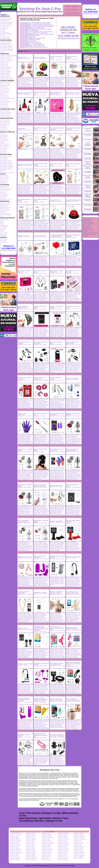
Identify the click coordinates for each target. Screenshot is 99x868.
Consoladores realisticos (7, 48)
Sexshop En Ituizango (79, 844)
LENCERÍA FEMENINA (88, 222)
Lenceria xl (3, 94)
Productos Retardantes (6, 215)
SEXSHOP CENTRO (87, 229)
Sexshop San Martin (25, 42)
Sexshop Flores (24, 32)
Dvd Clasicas (4, 150)
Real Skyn (3, 31)
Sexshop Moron (24, 37)
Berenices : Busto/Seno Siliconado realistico (56, 592)
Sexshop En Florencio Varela (80, 847)
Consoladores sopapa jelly (7, 49)
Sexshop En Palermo (15, 838)
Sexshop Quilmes (25, 36)
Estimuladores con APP (6, 156)
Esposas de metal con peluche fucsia (40, 378)
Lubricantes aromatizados (7, 22)
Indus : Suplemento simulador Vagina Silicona (73, 700)
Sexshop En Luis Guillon (63, 839)
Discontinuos (4, 241)
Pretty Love (4, 228)
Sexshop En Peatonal (47, 836)
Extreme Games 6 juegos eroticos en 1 (57, 271)
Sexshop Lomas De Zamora (48, 842)
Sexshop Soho (45, 858)
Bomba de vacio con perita (73, 557)
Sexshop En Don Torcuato (16, 849)
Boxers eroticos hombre (6, 112)
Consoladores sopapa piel (7, 51)
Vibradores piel (4, 66)
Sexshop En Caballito (31, 854)
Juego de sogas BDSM (56, 521)
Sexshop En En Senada (63, 848)
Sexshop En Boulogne (79, 854)
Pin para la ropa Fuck (39, 57)
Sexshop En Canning (15, 854)
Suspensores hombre (6, 117)
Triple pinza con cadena (40, 592)
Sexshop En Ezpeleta (15, 848)
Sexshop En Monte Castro (48, 838)
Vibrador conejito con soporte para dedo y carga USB (57, 628)
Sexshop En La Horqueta (47, 844)
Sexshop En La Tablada (63, 842)
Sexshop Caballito (25, 29)
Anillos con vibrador (5, 58)
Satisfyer (3, 230)
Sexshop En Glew (78, 845)
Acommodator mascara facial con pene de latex (72, 592)
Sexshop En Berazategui (79, 855)
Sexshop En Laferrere (15, 842)
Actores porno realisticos (7, 42)
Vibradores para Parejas (6, 57)
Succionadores (4, 159)
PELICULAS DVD (87, 227)
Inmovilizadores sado (6, 124)
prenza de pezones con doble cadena (24, 592)
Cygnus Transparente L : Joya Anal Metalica (24, 521)
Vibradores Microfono (6, 75)
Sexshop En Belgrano (47, 857)
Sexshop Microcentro (25, 27)
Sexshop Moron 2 (88, 204)
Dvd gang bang (4, 141)
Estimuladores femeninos (7, 165)
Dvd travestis (4, 153)
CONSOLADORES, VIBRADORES (87, 220)
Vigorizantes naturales (6, 200)
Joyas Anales (4, 180)
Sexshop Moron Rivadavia (27, 38)
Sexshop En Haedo (30, 845)
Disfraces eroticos (5, 93)
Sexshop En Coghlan (78, 849)
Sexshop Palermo (25, 24)
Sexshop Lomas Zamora (63, 845)
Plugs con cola (4, 183)
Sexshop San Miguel (30, 855)
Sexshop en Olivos (30, 838)
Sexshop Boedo (24, 30)
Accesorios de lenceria (6, 82)
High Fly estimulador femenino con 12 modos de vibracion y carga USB (41, 700)
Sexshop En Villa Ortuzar (16, 833)
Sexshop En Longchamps (16, 841)
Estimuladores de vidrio (6, 162)
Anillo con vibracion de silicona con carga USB (56, 700)
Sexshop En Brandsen (63, 854)
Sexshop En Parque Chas (79, 836)
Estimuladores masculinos (7, 166)
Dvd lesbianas (4, 147)
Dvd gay (3, 142)
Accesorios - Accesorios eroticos (25, 53)
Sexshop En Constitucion (47, 849)
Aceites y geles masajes (6, 18)
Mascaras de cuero (5, 130)
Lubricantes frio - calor (6, 25)
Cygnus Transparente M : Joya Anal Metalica (73, 450)
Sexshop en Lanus (78, 841)
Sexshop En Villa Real (79, 835)
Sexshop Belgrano (25, 23)
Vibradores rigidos (5, 69)
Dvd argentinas (4, 135)
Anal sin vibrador (5, 179)
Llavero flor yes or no (23, 236)
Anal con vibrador (5, 177)
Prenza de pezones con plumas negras (72, 343)
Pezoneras (3, 198)
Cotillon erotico (4, 191)
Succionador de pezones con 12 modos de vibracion (57, 735)
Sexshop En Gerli (14, 847)
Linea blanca (4, 127)
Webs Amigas (49, 831)
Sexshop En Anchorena (63, 858)
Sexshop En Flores (62, 847)
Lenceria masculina (5, 115)
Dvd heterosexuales (5, 144)
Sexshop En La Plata (15, 844)
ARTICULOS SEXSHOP (88, 218)
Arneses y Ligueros (5, 84)
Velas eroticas (4, 197)
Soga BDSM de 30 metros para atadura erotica (57, 664)
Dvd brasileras (4, 137)
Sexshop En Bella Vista (31, 857)
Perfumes (3, 35)
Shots (2, 231)
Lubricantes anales (5, 21)
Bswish (3, 224)
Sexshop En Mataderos (31, 839)
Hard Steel (3, 234)
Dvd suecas (4, 151)
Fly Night (3, 30)
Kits (2, 216)
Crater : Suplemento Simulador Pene (23, 307)
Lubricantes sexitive (5, 37)
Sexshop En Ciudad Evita (63, 851)
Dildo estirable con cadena (73, 93)
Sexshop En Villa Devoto (79, 833)
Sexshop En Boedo (14, 855)
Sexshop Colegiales (25, 45)
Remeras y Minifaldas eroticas (8, 99)
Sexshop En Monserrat (63, 838)
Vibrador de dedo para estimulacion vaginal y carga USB (24, 700)
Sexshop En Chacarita (31, 852)
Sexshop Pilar (24, 47)
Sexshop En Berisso (62, 855)
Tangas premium (5, 104)
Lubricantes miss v (5, 33)
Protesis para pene (5, 213)
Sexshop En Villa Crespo (15, 835)
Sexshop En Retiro (14, 836)
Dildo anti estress (22, 57)
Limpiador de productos (6, 19)
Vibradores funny (5, 63)
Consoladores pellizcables (7, 46)
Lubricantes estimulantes (7, 24)
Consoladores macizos (6, 43)
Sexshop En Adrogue (46, 860)
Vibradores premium (6, 70)
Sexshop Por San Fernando (16, 852)
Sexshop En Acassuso (63, 860)
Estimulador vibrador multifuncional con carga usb (40, 735)
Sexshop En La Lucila (31, 844)
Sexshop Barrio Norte (26, 25)
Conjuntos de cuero (5, 121)
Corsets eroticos (5, 91)
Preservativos (4, 195)
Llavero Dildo (21, 129)
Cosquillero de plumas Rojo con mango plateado (57, 236)
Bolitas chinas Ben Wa (72, 378)
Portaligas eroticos (5, 97)
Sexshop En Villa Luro (31, 833)
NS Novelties (4, 227)
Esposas (3, 192)
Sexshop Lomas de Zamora (27, 34)
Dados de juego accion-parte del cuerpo (56, 93)
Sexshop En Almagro (78, 858)
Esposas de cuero (5, 123)
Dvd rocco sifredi (5, 148)
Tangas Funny (4, 106)
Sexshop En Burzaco (46, 854)
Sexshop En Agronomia (31, 860)
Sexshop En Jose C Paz (40, 9)
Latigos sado (4, 126)
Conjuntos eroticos (5, 90)
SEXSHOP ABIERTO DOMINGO (90, 233)
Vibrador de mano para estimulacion (40, 557)
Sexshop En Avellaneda (31, 858)
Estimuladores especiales (7, 163)
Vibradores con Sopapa (6, 78)
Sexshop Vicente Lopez (26, 46)
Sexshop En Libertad (46, 841)
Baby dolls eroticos (5, 85)
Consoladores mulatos (6, 45)
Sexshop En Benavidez (15, 857)
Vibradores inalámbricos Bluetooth (9, 55)
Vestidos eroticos (5, 107)
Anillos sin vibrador (5, 204)
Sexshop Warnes (24, 43)
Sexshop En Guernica (47, 845)
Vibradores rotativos (6, 76)
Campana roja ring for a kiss (74, 200)
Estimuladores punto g (6, 169)
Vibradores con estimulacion (7, 60)
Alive (2, 221)
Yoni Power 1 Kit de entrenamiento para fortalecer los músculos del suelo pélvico (41, 628)
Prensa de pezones (23, 628)
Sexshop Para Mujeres (88, 195)
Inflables (3, 212)
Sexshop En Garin (30, 847)
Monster (3, 52)
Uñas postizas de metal (56, 485)
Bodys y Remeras (5, 111)
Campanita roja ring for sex (25, 93)
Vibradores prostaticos (6, 72)
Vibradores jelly (4, 64)
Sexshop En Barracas (63, 857)
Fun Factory (4, 236)
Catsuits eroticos (5, 88)
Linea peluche (4, 129)
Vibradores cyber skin (6, 61)
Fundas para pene (5, 210)
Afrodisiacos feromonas (6, 189)
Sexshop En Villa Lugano (63, 833)
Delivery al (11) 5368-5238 (8, 247)
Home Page (20, 51)
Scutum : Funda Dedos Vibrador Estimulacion (40, 485)
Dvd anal (3, 134)
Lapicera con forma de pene (25, 164)
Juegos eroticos (5, 194)
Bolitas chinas (4, 206)
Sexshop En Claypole (31, 851)
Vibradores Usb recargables (7, 79)
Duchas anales (4, 176)
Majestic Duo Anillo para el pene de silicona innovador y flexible (73, 664)
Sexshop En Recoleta (31, 836)
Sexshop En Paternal (62, 836)
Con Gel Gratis (4, 239)
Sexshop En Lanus (62, 841)
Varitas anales (4, 182)
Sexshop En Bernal (46, 855)
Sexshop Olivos (24, 41)
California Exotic (5, 225)
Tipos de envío (72, 10)
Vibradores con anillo (6, 203)
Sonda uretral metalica (40, 236)
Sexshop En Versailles (31, 835)
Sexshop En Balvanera (79, 857)
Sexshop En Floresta (46, 847)
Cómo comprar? (72, 6)
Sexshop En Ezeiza (30, 848)
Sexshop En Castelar (46, 852)
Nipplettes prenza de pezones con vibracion (72, 628)
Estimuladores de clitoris (7, 161)
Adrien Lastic (4, 220)
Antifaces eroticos (5, 188)
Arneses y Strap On (5, 207)
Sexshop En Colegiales (63, 849)
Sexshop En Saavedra (63, 835)
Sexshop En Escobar (46, 848)
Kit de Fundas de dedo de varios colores (57, 450)
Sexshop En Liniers (30, 841)
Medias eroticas (5, 96)
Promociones (4, 242)
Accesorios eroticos (5, 186)
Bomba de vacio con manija (25, 664)
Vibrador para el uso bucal (25, 557)
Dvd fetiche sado (5, 140)
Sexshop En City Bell (78, 851)
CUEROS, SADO (86, 225)
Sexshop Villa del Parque (26, 28)
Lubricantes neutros (5, 27)
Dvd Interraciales (5, 145)
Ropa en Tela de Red (6, 102)
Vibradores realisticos (6, 73)
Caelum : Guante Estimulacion (22, 414)
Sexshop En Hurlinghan (15, 845)
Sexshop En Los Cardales (79, 839)
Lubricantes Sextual (5, 38)
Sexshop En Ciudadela (47, 851)
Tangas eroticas (5, 103)
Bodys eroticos (4, 87)
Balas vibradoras (5, 158)
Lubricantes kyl (4, 28)
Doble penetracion (5, 209)
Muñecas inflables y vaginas (7, 172)
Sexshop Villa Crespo (26, 33)
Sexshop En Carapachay (79, 852)
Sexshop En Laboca (30, 842)
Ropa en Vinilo (4, 100)
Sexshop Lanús (24, 39)
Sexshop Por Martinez (79, 848)
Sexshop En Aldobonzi (15, 860)
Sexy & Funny (4, 233)
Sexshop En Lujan (46, 839)
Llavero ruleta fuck (55, 200)
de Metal (3, 171)
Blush (2, 222)
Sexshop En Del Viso (31, 849)
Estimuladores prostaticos (7, 168)
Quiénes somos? (72, 13)
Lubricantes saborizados (7, 34)
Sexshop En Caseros (62, 852)
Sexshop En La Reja (78, 842)
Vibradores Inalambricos (6, 67)
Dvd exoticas (4, 138)
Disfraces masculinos (6, 114)
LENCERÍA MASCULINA (88, 224)
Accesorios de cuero (6, 120)
